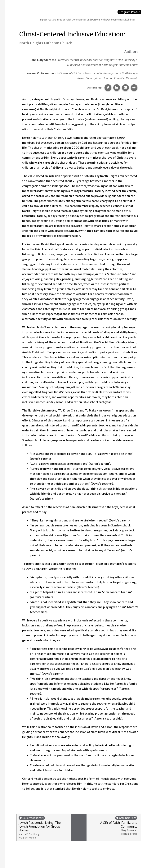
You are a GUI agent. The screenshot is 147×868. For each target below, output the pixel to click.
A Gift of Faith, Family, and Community (113, 826)
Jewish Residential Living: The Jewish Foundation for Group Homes (44, 827)
